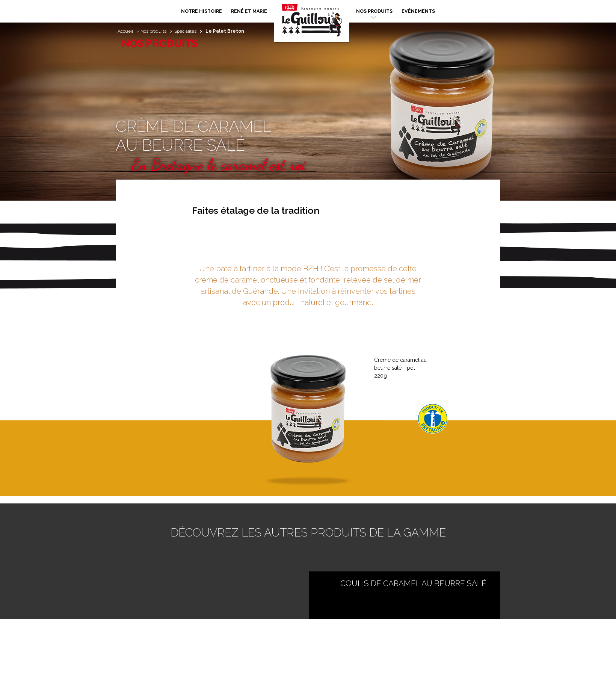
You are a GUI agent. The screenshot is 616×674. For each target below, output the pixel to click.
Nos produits (374, 11)
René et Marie (249, 11)
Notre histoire (202, 11)
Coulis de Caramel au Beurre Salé (413, 583)
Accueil (125, 31)
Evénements (418, 11)
